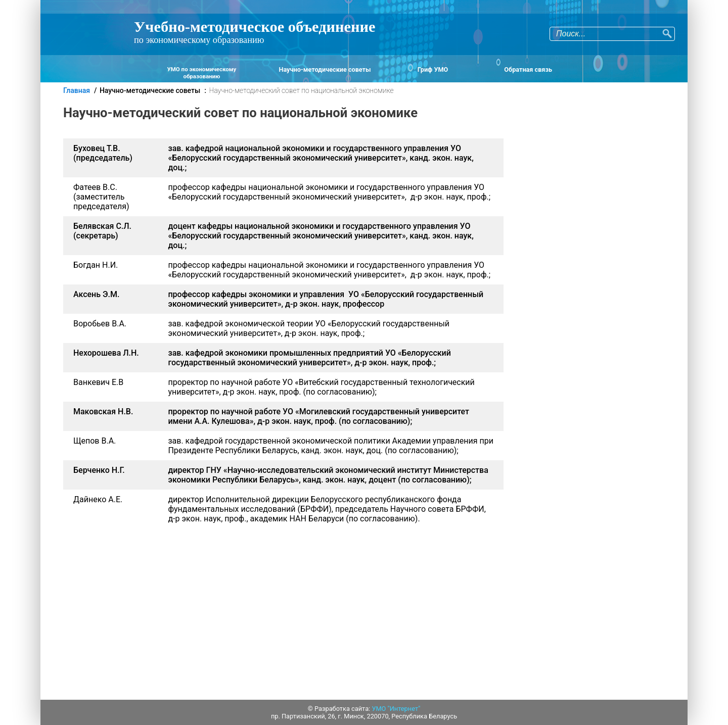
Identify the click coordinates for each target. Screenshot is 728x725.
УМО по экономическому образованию (201, 73)
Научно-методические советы (325, 69)
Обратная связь (528, 69)
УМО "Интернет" (396, 709)
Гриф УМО (433, 69)
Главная (77, 90)
